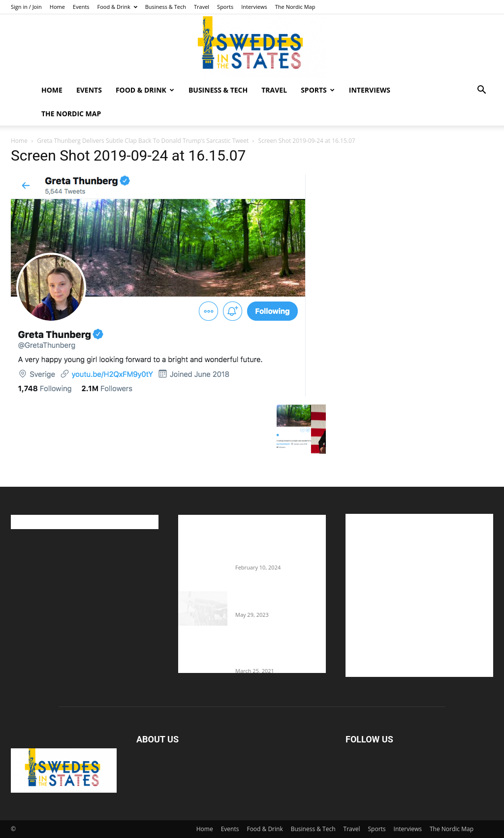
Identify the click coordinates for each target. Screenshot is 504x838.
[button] (481, 91)
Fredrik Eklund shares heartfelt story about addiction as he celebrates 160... (276, 652)
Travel (202, 7)
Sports (225, 7)
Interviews (254, 7)
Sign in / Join (26, 7)
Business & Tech (166, 7)
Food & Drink (117, 7)
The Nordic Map (295, 7)
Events (81, 7)
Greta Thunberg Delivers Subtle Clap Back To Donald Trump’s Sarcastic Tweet (143, 141)
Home (57, 7)
